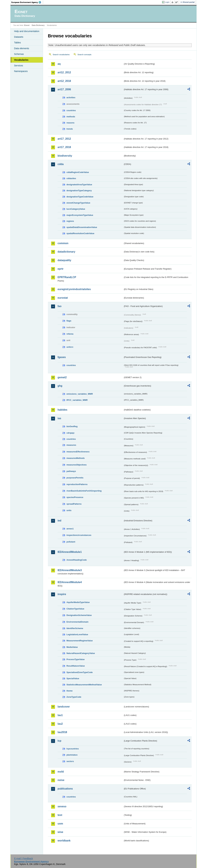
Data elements (22, 48)
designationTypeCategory (79, 191)
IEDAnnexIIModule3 (70, 570)
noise (61, 780)
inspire (62, 594)
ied (59, 521)
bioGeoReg (72, 426)
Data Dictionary (38, 25)
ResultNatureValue (76, 666)
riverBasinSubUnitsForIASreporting (84, 491)
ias (59, 418)
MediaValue (72, 647)
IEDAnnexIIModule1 (70, 552)
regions (70, 221)
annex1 (70, 529)
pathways (71, 471)
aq (59, 64)
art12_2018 (64, 81)
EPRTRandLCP (67, 277)
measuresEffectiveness (78, 452)
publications (65, 789)
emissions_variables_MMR (80, 394)
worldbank (64, 841)
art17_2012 (64, 139)
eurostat (63, 298)
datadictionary (66, 252)
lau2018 (62, 732)
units (69, 510)
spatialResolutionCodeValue (80, 233)
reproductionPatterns (77, 484)
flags (69, 321)
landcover (64, 707)
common (63, 243)
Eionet (27, 25)
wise (60, 832)
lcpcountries (73, 749)
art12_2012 (64, 72)
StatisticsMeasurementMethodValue (84, 685)
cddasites (71, 178)
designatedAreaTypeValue (79, 185)
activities (71, 97)
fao (60, 306)
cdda (61, 164)
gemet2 (62, 377)
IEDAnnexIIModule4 (70, 582)
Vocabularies (21, 60)
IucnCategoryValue (76, 209)
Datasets (19, 37)
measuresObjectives (77, 465)
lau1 (60, 715)
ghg (60, 386)
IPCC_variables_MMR (77, 400)
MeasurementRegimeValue (80, 641)
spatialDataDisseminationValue (82, 227)
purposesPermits (75, 478)
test (60, 815)
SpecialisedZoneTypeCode (80, 672)
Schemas (19, 54)
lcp (59, 741)
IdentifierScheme (75, 628)
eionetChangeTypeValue (78, 203)
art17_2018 (64, 147)
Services (19, 66)
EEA (27, 2)
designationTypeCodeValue (80, 197)
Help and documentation (27, 31)
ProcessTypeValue (76, 659)
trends (70, 129)
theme (70, 691)
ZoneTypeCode (74, 697)
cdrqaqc (71, 433)
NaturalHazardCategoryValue (81, 653)
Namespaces (21, 71)
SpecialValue (73, 678)
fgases (62, 357)
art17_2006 (64, 89)
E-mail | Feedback (23, 858)
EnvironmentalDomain (77, 622)
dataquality (64, 260)
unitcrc (70, 347)
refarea (70, 334)
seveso (62, 806)
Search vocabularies (61, 55)
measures (71, 445)
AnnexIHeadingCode (77, 560)
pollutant (71, 542)
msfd (61, 772)
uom (60, 824)
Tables (17, 43)
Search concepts (84, 55)
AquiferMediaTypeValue (78, 602)
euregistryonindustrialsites (74, 289)
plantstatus (72, 755)
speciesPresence (75, 497)
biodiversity (65, 156)
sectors (70, 761)
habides (62, 410)
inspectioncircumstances (79, 535)
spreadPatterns (74, 504)
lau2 (60, 724)
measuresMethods (76, 458)
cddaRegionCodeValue (78, 172)
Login (167, 2)
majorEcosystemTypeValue (80, 215)
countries (71, 110)
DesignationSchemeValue (79, 615)
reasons (70, 123)
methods (71, 117)
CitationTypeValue (75, 609)
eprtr (60, 269)
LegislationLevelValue (77, 634)
